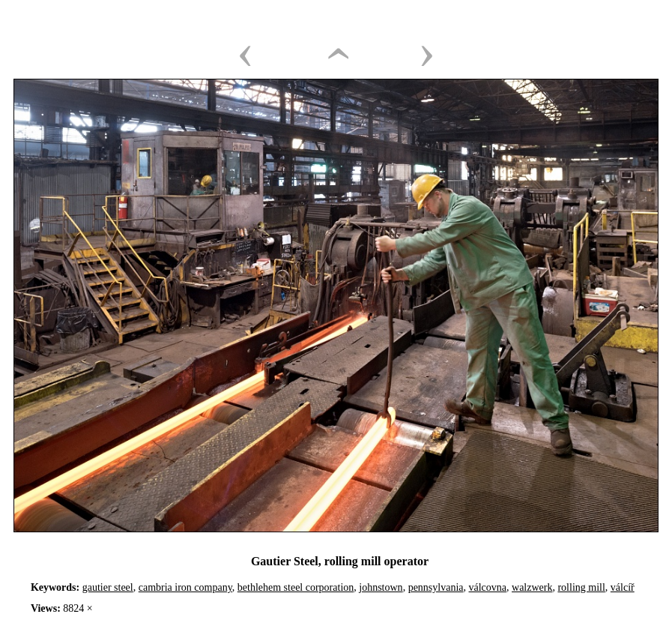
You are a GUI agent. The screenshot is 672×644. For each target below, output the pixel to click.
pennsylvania (436, 587)
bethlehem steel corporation (296, 587)
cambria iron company (185, 587)
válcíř (623, 587)
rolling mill (581, 587)
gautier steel (108, 587)
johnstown (381, 587)
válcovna (488, 587)
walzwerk (532, 587)
